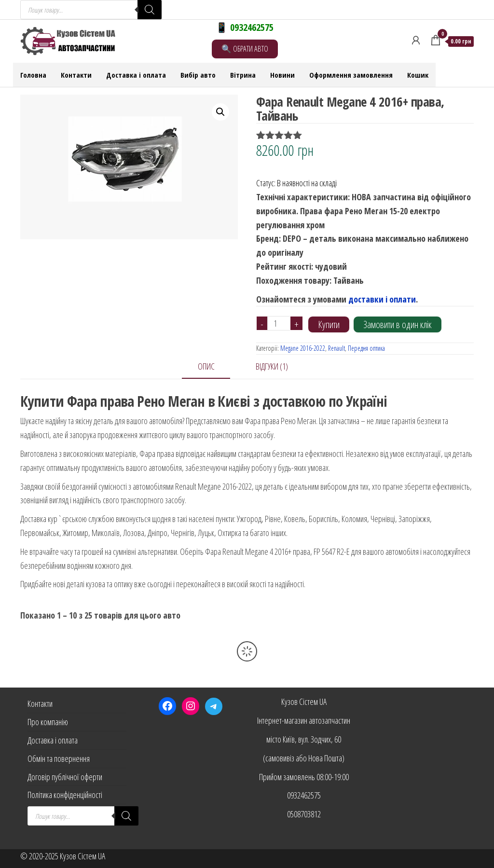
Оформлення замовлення (351, 75)
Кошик (418, 75)
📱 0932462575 (245, 27)
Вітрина (243, 75)
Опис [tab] (206, 366)
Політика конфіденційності (65, 795)
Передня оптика (366, 348)
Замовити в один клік (398, 324)
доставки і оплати (382, 299)
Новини (282, 75)
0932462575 (304, 795)
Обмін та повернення (59, 758)
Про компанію (48, 722)
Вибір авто (198, 75)
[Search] (150, 10)
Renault (336, 348)
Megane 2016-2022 (303, 348)
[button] (220, 112)
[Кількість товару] (279, 323)
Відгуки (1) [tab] (272, 366)
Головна (33, 75)
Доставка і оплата (136, 75)
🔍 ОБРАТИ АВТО (245, 48)
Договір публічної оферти (65, 777)
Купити (329, 324)
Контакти (76, 75)
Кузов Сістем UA (304, 702)
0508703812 (304, 814)
